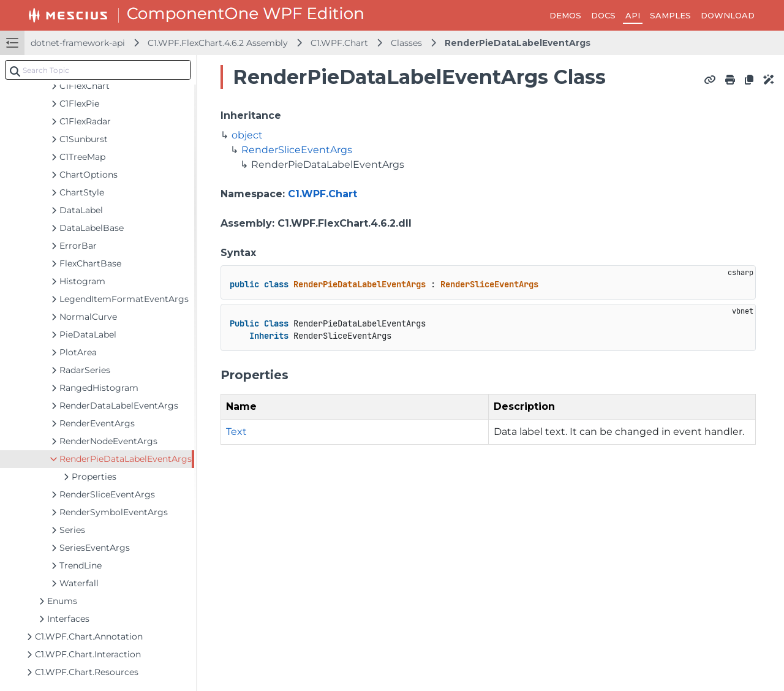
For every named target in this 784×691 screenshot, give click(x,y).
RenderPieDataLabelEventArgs (518, 43)
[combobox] (98, 70)
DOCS (603, 15)
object (247, 135)
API (633, 15)
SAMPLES (670, 15)
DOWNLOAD (728, 15)
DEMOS (565, 15)
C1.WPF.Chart (339, 43)
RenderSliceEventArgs (297, 150)
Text (236, 432)
